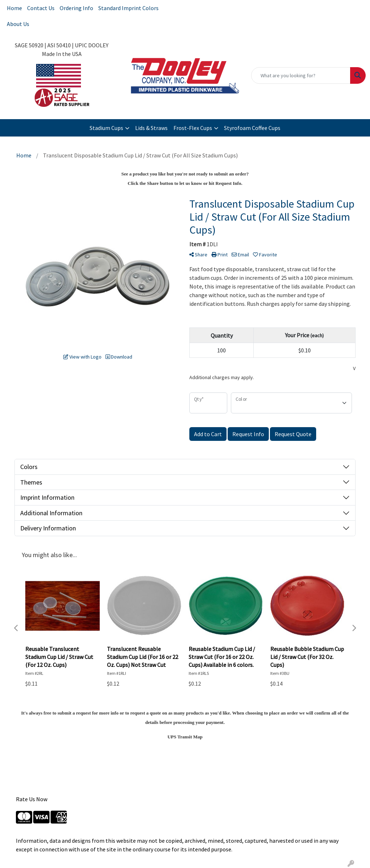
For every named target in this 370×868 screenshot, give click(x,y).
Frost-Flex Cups (193, 128)
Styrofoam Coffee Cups (252, 128)
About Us (18, 24)
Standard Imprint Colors (128, 8)
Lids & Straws (151, 128)
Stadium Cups (106, 128)
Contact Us (41, 8)
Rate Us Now (32, 799)
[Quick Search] (301, 75)
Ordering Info (76, 8)
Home (14, 8)
